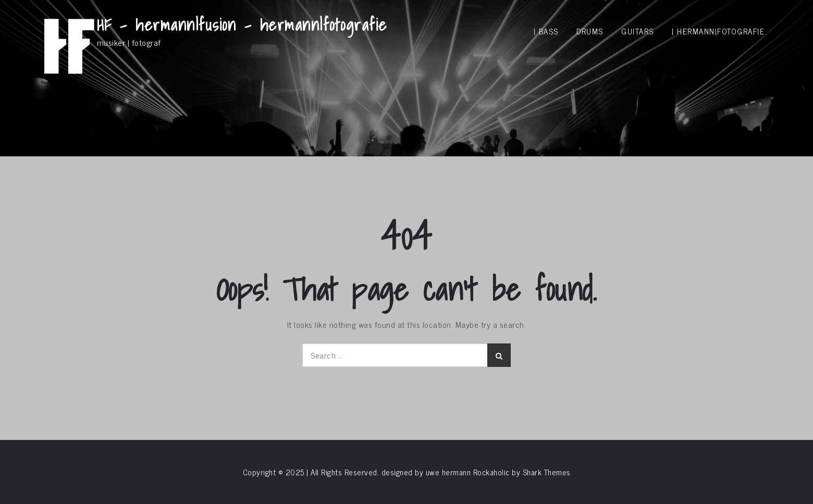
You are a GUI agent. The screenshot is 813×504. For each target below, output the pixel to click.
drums (590, 31)
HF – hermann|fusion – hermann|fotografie (242, 24)
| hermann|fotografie (718, 31)
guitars (638, 31)
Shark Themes (547, 472)
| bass (546, 31)
